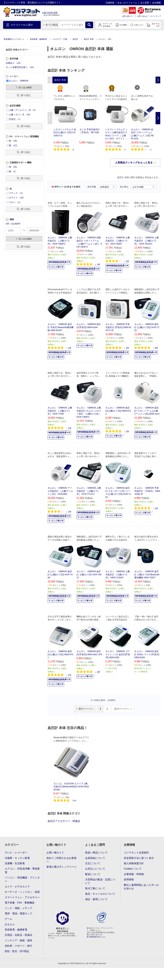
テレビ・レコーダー (16, 853)
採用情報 (129, 879)
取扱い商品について (96, 853)
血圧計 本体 (89, 39)
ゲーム (8, 919)
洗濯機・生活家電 (15, 863)
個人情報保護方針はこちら (96, 937)
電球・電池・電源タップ (18, 913)
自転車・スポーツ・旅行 (18, 946)
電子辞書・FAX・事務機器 (20, 903)
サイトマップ (156, 16)
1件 (74, 801)
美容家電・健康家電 (38, 39)
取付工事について (95, 888)
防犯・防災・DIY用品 (17, 951)
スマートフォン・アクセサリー (22, 897)
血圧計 (75, 39)
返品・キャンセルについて (100, 894)
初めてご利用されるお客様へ (62, 860)
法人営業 (145, 3)
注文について (93, 863)
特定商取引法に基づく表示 (139, 858)
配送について (93, 874)
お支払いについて (95, 869)
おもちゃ (10, 924)
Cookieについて (133, 869)
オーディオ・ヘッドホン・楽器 (22, 892)
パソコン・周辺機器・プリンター (22, 879)
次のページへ (122, 709)
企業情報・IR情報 (134, 874)
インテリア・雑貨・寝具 (18, 940)
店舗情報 (110, 3)
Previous (50, 118)
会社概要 (156, 3)
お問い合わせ (142, 16)
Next (158, 118)
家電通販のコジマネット (14, 39)
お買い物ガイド (128, 16)
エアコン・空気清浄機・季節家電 (22, 870)
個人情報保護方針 (134, 863)
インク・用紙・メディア (18, 908)
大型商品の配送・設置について (100, 881)
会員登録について (95, 858)
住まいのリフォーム (127, 3)
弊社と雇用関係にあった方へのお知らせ (141, 887)
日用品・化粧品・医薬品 (18, 935)
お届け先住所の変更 (50, 13)
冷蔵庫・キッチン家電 (17, 858)
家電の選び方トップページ (62, 867)
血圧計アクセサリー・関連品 (64, 821)
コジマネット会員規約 (136, 853)
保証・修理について (96, 899)
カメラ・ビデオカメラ (17, 887)
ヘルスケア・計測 (60, 39)
